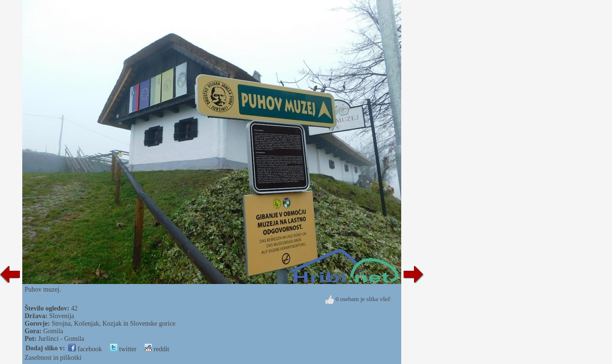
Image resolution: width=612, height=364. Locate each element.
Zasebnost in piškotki (53, 358)
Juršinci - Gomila (61, 339)
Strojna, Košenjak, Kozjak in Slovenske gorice (114, 324)
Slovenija (62, 316)
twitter (123, 349)
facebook (85, 349)
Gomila (53, 331)
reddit (157, 349)
